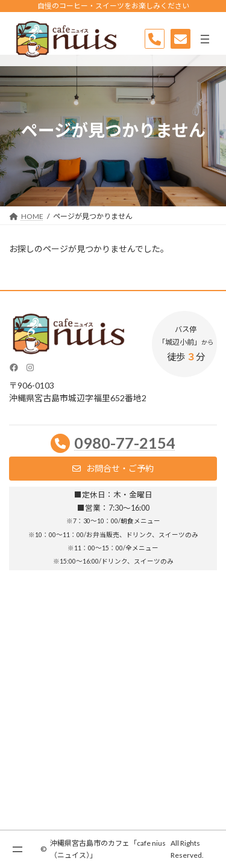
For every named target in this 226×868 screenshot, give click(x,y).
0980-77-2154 (125, 443)
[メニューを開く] (205, 39)
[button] (113, 469)
